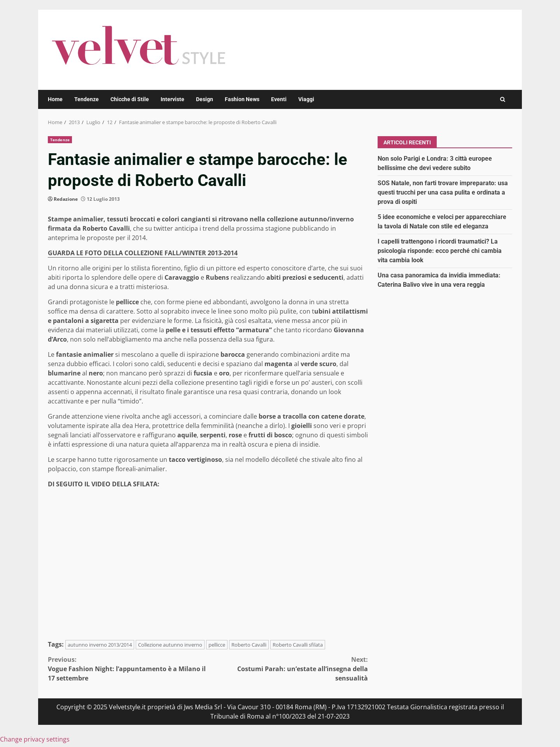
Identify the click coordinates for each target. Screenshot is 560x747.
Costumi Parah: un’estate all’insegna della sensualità (288, 669)
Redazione (66, 199)
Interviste (172, 99)
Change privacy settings (35, 739)
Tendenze (87, 99)
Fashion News (242, 99)
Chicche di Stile (130, 99)
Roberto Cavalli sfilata (298, 645)
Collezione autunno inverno (170, 645)
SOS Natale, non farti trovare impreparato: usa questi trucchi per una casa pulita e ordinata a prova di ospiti (443, 192)
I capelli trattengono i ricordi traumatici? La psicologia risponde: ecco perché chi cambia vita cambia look (440, 251)
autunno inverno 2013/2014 (100, 645)
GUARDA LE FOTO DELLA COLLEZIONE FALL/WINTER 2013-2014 (143, 253)
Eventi (279, 99)
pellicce (217, 645)
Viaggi (306, 99)
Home (55, 99)
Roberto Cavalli (249, 645)
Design (205, 99)
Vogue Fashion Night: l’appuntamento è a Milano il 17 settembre (128, 669)
